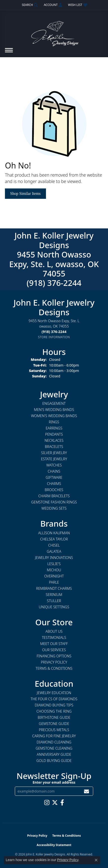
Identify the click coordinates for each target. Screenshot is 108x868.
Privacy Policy (54, 662)
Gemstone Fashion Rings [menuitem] (54, 502)
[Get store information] (54, 337)
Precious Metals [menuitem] (54, 730)
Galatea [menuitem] (54, 551)
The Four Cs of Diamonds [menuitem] (54, 699)
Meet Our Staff (54, 644)
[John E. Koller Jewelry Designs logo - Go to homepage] (54, 31)
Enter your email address (54, 782)
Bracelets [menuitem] (54, 447)
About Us (54, 631)
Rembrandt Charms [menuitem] (54, 588)
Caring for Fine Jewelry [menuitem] (54, 736)
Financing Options (54, 656)
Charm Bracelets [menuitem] (54, 496)
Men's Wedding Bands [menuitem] (54, 410)
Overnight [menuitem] (54, 576)
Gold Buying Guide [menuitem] (54, 761)
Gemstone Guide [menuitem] (54, 724)
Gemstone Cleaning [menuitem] (54, 748)
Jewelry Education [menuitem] (54, 693)
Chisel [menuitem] (54, 545)
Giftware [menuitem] (54, 477)
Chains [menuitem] (54, 471)
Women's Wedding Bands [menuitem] (54, 416)
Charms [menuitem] (54, 484)
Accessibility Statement (54, 845)
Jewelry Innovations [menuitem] (54, 558)
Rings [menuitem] (54, 422)
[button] (29, 5)
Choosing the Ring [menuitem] (54, 711)
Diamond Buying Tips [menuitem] (54, 705)
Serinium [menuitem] (54, 595)
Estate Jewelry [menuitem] (54, 459)
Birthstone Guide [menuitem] (54, 717)
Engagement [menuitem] (54, 403)
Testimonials (54, 637)
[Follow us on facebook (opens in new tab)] (62, 803)
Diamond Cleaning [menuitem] (54, 742)
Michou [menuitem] (54, 570)
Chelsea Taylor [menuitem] (54, 539)
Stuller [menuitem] (54, 601)
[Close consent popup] (96, 860)
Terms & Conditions (54, 668)
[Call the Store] (54, 332)
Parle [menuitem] (54, 582)
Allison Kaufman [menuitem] (54, 533)
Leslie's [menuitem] (54, 564)
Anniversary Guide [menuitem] (54, 754)
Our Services (54, 650)
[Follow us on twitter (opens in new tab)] (55, 803)
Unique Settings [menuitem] (54, 607)
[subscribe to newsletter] (86, 791)
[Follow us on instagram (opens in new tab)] (47, 803)
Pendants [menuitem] (54, 434)
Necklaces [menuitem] (54, 440)
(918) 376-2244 (54, 283)
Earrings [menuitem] (54, 428)
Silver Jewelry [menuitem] (54, 453)
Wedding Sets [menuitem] (54, 508)
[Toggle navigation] (9, 53)
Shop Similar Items (25, 194)
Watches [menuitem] (54, 465)
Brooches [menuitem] (54, 490)
